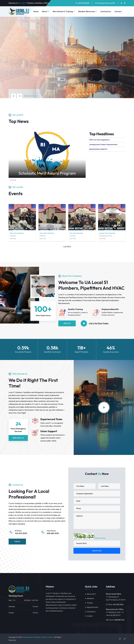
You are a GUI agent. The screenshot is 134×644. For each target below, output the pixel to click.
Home (36, 11)
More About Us (18, 438)
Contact (118, 11)
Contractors (106, 11)
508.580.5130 (53, 533)
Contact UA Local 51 (106, 3)
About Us (67, 323)
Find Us (17, 542)
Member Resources (87, 11)
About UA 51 (92, 594)
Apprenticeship (93, 607)
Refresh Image (100, 538)
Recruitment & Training (63, 11)
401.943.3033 (84, 3)
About (45, 11)
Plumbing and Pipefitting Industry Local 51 (38, 637)
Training (90, 603)
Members (91, 598)
